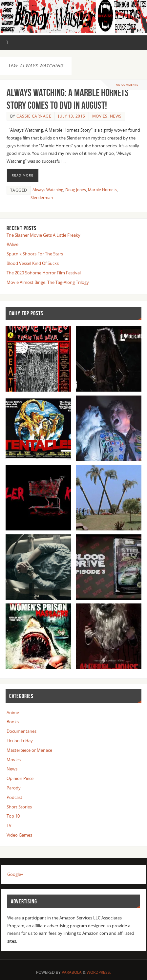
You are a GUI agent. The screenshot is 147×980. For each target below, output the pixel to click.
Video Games (19, 835)
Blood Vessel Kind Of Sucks (33, 263)
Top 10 (13, 816)
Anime (13, 713)
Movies (100, 116)
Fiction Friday (20, 741)
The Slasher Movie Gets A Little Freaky (43, 235)
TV (9, 826)
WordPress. (99, 972)
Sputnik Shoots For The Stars (35, 254)
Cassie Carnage (34, 116)
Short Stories (19, 807)
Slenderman (42, 198)
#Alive (12, 244)
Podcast (14, 797)
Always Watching (48, 190)
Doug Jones (76, 190)
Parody (14, 788)
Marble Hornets (102, 190)
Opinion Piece (20, 778)
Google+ (15, 874)
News (116, 116)
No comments (127, 85)
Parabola (72, 972)
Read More (23, 175)
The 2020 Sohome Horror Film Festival (44, 273)
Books (13, 722)
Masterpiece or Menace (29, 750)
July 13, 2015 (72, 116)
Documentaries (21, 731)
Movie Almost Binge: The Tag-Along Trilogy (48, 282)
